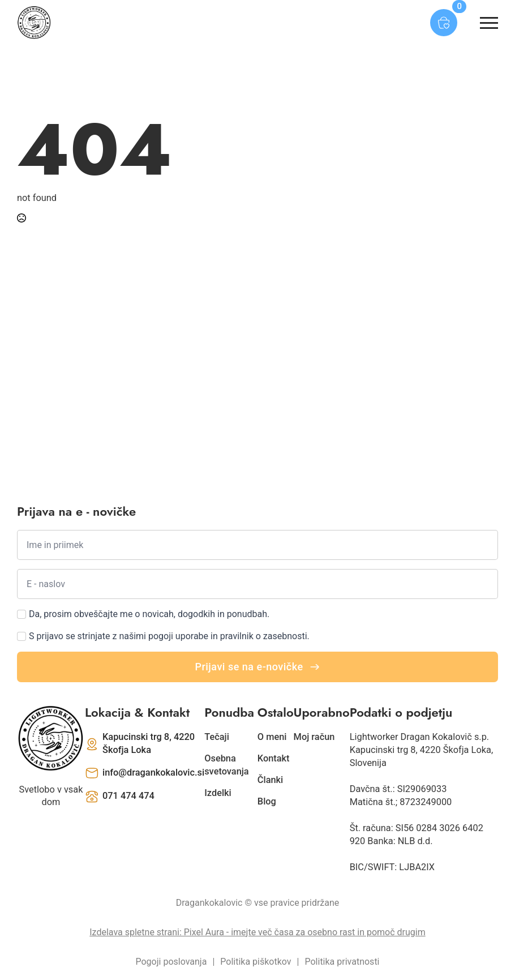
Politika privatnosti (342, 962)
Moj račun (314, 737)
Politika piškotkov (256, 962)
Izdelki (218, 793)
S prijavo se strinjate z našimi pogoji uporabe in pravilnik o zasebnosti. (169, 636)
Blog (267, 801)
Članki (270, 780)
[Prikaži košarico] (444, 23)
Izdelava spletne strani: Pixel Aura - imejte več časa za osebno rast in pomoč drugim (257, 932)
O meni (272, 737)
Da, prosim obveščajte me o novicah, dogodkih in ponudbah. (149, 614)
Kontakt (274, 758)
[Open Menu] (489, 23)
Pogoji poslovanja (171, 962)
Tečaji (217, 737)
